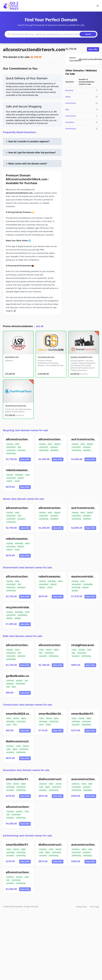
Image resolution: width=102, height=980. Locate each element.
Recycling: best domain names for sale (25, 430)
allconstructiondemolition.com (61, 439)
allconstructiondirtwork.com (34, 50)
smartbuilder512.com (21, 779)
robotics (9, 481)
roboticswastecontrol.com (25, 470)
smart (9, 725)
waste (17, 444)
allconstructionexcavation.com (61, 645)
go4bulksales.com (19, 676)
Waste (68, 97)
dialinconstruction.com (23, 741)
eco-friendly (76, 587)
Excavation (70, 122)
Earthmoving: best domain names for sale (27, 836)
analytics (18, 618)
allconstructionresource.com (27, 807)
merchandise (20, 684)
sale (26, 681)
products (82, 650)
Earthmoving (71, 129)
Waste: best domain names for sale (24, 499)
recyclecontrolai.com (21, 607)
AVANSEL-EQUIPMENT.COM (81, 357)
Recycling (69, 90)
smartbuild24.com (19, 714)
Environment (71, 103)
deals (14, 687)
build (15, 725)
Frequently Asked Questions (19, 132)
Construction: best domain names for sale (27, 705)
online (41, 650)
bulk (19, 447)
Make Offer (93, 49)
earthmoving (11, 453)
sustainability (88, 584)
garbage (75, 591)
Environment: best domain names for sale (27, 567)
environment (11, 447)
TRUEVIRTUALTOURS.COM (16, 406)
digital (56, 650)
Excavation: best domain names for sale (26, 770)
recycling (10, 444)
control (17, 481)
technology (19, 475)
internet (49, 650)
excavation (21, 450)
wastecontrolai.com (86, 576)
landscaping (87, 790)
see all (40, 326)
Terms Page (94, 907)
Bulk (67, 109)
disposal (57, 444)
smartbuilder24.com (53, 714)
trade (89, 650)
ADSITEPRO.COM (12, 357)
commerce (10, 681)
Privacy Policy (82, 907)
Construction (71, 116)
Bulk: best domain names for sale (22, 636)
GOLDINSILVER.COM (46, 357)
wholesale (10, 684)
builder (48, 725)
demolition (54, 450)
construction (11, 450)
